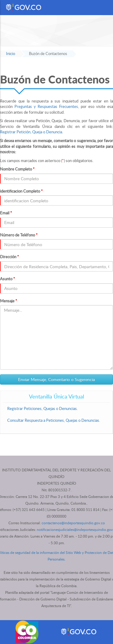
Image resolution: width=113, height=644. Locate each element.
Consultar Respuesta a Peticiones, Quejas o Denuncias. (54, 420)
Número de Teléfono (19, 235)
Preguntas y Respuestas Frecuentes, (47, 106)
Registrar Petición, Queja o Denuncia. (31, 132)
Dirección (9, 257)
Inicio (11, 54)
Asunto (8, 279)
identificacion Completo (21, 191)
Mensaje (9, 301)
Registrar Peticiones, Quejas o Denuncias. (42, 408)
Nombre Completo (17, 169)
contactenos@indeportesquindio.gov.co (73, 523)
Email (6, 213)
